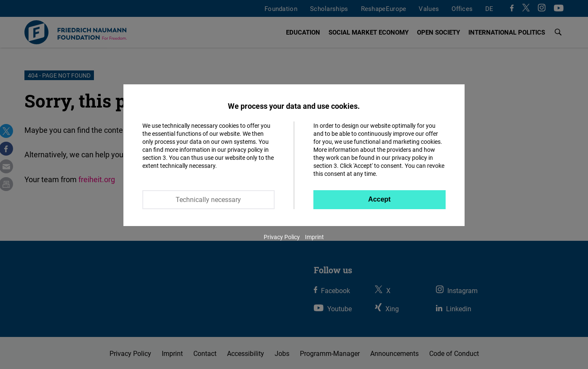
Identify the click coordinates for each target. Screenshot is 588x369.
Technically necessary (208, 199)
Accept (379, 199)
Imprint (314, 237)
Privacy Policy (282, 237)
